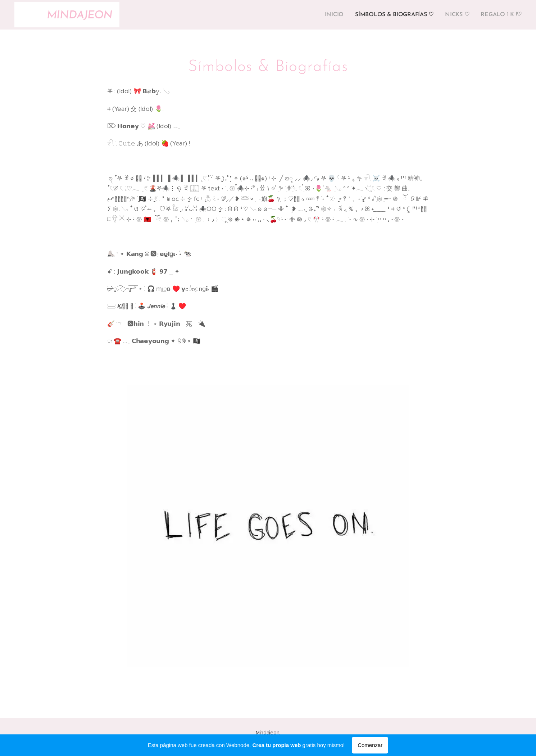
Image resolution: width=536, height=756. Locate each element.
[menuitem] (340, 15)
